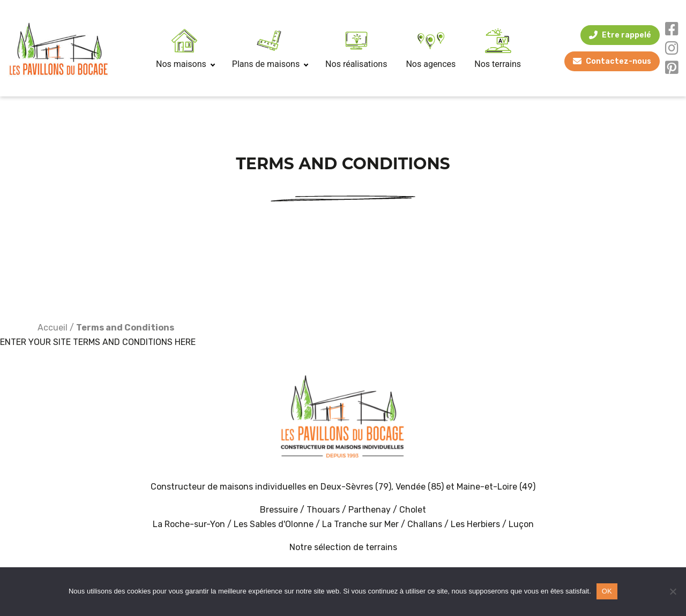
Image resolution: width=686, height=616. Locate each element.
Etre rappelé (627, 35)
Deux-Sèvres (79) (356, 487)
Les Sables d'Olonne (275, 524)
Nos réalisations (356, 64)
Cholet (413, 510)
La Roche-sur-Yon (189, 524)
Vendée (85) (420, 487)
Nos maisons (185, 64)
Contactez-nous (618, 61)
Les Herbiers (475, 524)
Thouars (323, 510)
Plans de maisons (269, 64)
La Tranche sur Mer (360, 524)
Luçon (521, 524)
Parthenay (371, 510)
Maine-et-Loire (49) (496, 487)
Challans (425, 524)
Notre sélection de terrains (343, 547)
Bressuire (279, 510)
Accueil (53, 328)
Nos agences (431, 64)
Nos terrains (498, 64)
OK (607, 591)
